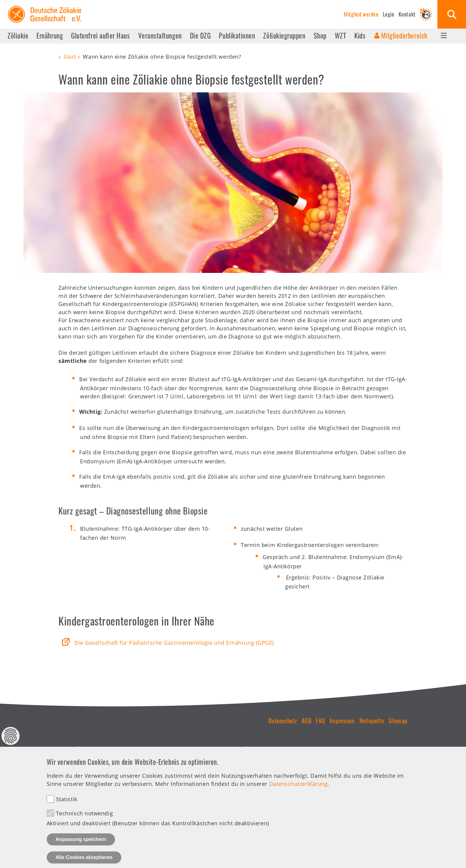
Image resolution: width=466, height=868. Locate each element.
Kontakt (407, 14)
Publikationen (237, 36)
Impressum (342, 721)
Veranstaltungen (160, 36)
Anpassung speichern (81, 847)
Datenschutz (283, 721)
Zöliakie (18, 36)
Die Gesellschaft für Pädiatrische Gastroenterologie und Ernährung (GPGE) (174, 643)
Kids (360, 36)
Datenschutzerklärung (298, 792)
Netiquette (372, 721)
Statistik (67, 807)
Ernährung (50, 36)
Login (389, 14)
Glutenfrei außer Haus (100, 36)
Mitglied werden (361, 14)
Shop (320, 36)
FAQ (320, 721)
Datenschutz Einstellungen (11, 744)
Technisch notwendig (84, 821)
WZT (341, 36)
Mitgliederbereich (404, 36)
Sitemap (398, 721)
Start (70, 57)
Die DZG (200, 36)
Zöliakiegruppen (284, 36)
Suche (452, 14)
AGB (307, 721)
